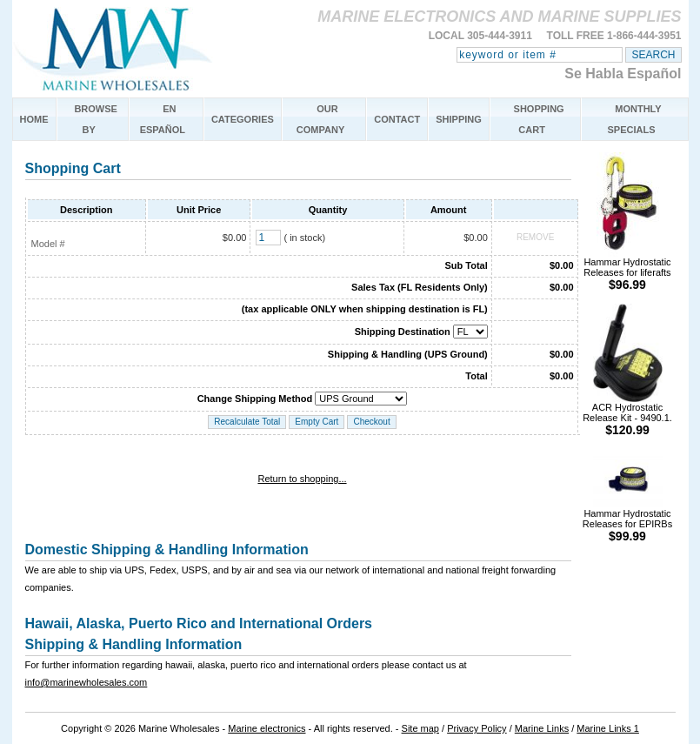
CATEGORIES (243, 119)
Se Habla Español (623, 74)
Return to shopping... (302, 479)
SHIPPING (459, 119)
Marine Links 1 (608, 728)
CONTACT (397, 119)
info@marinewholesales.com (87, 682)
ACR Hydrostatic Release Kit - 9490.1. (627, 415)
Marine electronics (267, 728)
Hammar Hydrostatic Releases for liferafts (627, 269)
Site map (420, 728)
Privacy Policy (477, 728)
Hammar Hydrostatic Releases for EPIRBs (627, 521)
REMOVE (535, 237)
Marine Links (542, 728)
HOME (34, 119)
